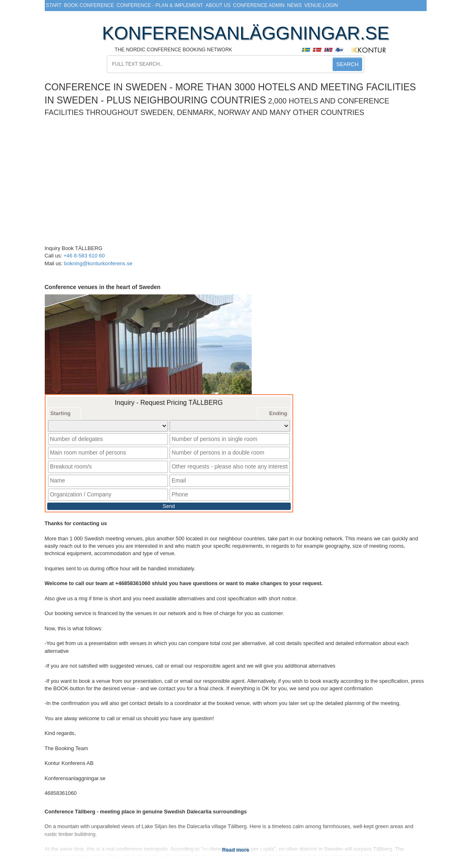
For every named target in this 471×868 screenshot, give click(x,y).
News (294, 5)
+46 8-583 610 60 (84, 256)
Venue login (321, 5)
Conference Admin (259, 5)
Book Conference (89, 5)
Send (169, 502)
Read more (236, 846)
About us (218, 5)
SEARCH (347, 64)
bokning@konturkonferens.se (98, 263)
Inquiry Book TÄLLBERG (74, 248)
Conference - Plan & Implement (160, 5)
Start (54, 5)
